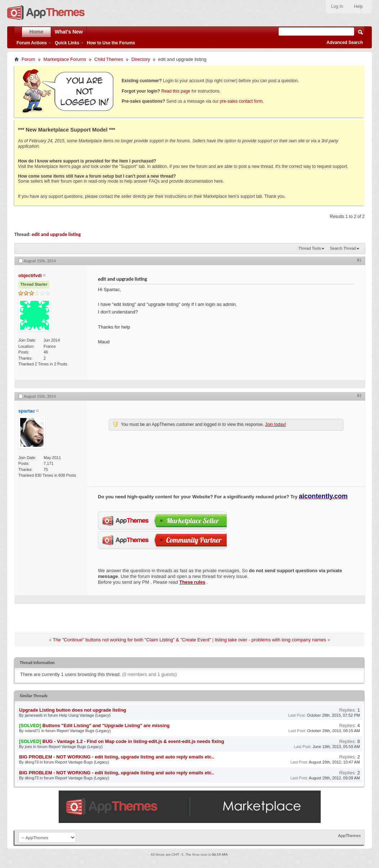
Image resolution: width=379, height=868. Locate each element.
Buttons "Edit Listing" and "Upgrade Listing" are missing (106, 725)
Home (37, 32)
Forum (28, 59)
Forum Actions (32, 43)
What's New (69, 32)
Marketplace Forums (65, 59)
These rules (192, 582)
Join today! (275, 424)
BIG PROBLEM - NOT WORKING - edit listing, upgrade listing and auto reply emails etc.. (117, 757)
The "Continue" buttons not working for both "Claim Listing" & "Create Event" (132, 640)
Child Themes (109, 59)
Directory (141, 59)
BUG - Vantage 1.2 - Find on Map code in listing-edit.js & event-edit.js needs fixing (133, 741)
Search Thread (343, 248)
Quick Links (67, 43)
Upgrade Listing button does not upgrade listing (73, 710)
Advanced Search (345, 43)
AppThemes (349, 835)
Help (358, 6)
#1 (359, 260)
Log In (337, 6)
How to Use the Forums (111, 43)
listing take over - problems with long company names (270, 640)
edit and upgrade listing (56, 234)
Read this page (176, 91)
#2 (359, 396)
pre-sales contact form (241, 101)
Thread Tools (310, 248)
